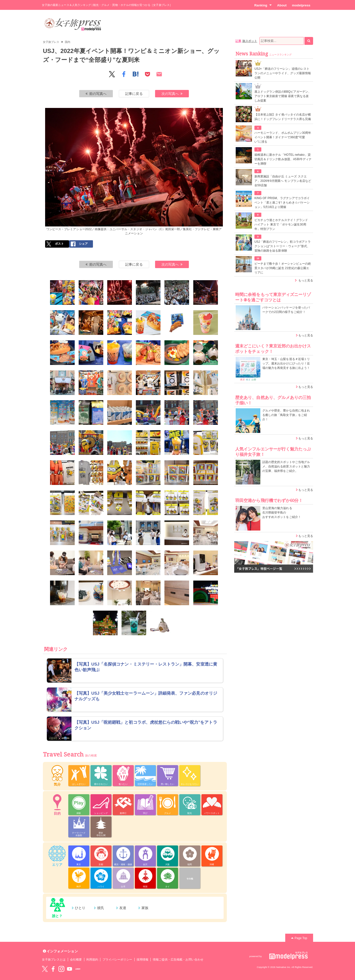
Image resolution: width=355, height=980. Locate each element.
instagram (61, 969)
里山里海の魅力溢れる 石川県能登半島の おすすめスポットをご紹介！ (282, 513)
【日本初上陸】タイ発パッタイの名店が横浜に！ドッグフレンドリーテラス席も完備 (283, 117)
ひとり (80, 908)
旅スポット (250, 41)
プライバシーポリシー (117, 960)
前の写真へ (96, 94)
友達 (123, 908)
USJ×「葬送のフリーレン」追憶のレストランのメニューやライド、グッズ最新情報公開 (283, 73)
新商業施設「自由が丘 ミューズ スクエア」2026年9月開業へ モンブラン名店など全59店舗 (283, 181)
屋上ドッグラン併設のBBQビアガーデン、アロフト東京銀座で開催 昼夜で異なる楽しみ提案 (283, 96)
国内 (68, 42)
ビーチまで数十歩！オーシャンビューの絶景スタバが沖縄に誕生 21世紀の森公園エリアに (283, 268)
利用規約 (92, 960)
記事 (238, 41)
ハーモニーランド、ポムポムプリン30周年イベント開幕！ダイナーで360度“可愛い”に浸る (283, 137)
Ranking (263, 5)
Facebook (53, 969)
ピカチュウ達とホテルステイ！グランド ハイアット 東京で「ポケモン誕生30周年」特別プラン (281, 224)
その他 (190, 879)
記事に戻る (134, 94)
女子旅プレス (51, 42)
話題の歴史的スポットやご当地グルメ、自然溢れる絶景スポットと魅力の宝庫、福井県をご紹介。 (286, 466)
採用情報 (142, 960)
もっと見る (306, 280)
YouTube (70, 969)
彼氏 (101, 908)
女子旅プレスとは (54, 960)
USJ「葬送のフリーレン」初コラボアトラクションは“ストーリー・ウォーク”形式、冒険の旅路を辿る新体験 (283, 246)
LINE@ (78, 969)
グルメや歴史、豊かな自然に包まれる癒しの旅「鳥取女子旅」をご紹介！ (286, 415)
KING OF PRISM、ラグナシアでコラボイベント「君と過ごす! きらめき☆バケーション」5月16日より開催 (282, 203)
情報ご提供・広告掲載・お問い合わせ (178, 960)
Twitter (45, 969)
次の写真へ (172, 94)
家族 (145, 908)
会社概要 (76, 960)
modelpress (301, 5)
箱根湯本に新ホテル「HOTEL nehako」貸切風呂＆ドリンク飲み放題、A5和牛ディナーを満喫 (283, 159)
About (282, 5)
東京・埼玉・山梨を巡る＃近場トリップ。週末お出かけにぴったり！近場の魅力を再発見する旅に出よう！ (286, 363)
